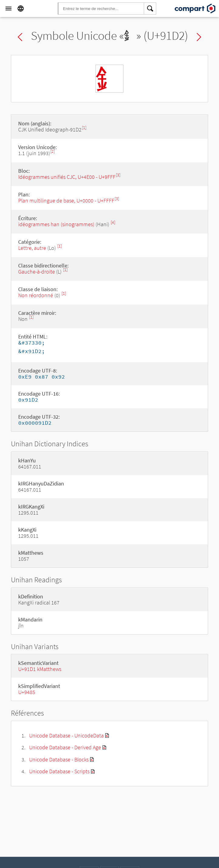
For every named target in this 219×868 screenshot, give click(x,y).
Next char (199, 37)
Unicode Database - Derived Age (65, 747)
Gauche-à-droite (37, 272)
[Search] (150, 9)
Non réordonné (36, 295)
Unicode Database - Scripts (59, 771)
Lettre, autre (32, 248)
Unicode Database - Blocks (59, 759)
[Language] (21, 9)
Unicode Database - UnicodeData (66, 735)
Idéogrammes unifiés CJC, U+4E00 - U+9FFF (67, 177)
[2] (53, 151)
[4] (113, 222)
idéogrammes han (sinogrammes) (56, 224)
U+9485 (27, 692)
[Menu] (8, 9)
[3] (118, 175)
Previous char (20, 37)
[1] (84, 128)
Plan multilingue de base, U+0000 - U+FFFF (66, 201)
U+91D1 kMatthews (40, 669)
